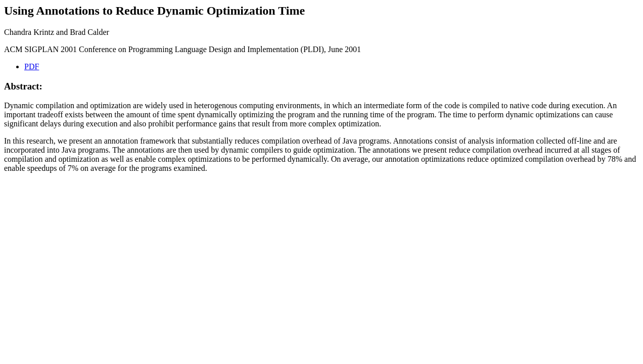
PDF (32, 66)
